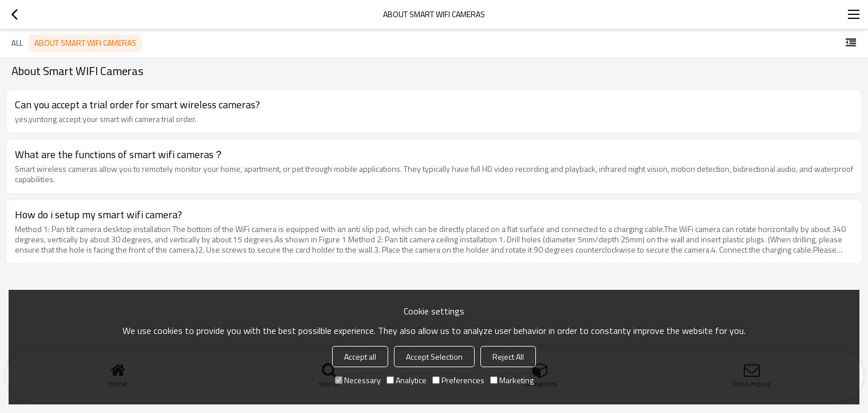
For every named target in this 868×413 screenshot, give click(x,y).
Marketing (512, 380)
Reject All (508, 357)
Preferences (458, 380)
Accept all (360, 357)
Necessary (358, 380)
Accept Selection (434, 357)
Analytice (407, 380)
